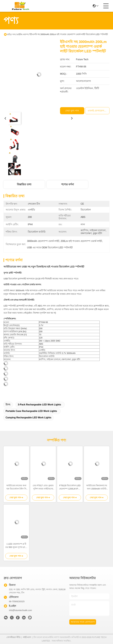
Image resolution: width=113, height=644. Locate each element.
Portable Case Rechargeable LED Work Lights (31, 411)
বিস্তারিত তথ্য (24, 184)
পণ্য (14, 34)
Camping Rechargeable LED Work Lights (28, 418)
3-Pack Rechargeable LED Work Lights (39, 405)
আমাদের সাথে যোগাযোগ (83, 622)
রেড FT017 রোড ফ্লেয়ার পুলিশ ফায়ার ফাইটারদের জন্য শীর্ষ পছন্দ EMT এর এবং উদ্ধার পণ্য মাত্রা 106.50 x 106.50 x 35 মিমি (43, 487)
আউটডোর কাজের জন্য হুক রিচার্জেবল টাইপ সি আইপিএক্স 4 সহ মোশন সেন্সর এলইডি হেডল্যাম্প (16, 487)
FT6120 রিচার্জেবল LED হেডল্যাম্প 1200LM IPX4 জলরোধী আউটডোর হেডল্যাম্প (70, 487)
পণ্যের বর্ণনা (67, 184)
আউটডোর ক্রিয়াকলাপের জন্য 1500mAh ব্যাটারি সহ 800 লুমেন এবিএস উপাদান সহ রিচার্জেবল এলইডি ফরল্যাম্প (97, 487)
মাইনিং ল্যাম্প (23, 34)
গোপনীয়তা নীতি (13, 637)
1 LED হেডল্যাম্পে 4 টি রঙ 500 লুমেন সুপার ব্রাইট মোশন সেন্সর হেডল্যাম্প (16, 546)
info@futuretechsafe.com (20, 610)
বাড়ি (9, 34)
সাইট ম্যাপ (27, 637)
